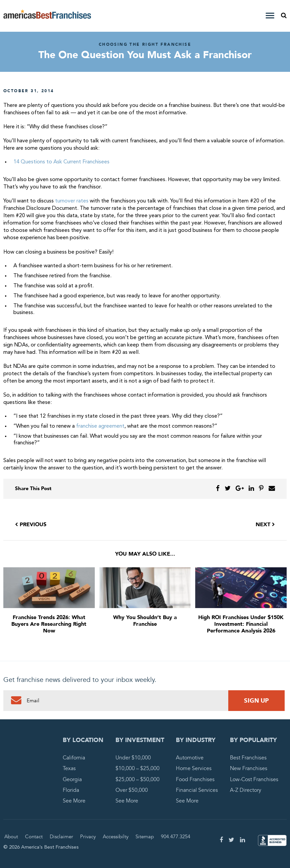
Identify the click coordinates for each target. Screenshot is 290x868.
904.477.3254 (176, 837)
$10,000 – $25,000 (137, 768)
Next (265, 525)
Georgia (72, 779)
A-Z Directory (246, 790)
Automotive (190, 758)
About (11, 837)
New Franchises (249, 768)
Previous (31, 525)
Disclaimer (61, 837)
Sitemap (145, 837)
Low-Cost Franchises (254, 779)
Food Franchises (195, 779)
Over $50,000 (132, 790)
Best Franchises (248, 758)
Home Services (194, 768)
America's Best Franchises (47, 16)
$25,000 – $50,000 (137, 779)
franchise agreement (100, 426)
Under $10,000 (133, 758)
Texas (69, 768)
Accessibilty (116, 837)
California (74, 758)
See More (74, 801)
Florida (71, 790)
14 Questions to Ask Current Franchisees (61, 162)
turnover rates (72, 201)
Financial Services (197, 790)
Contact (34, 837)
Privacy (88, 837)
